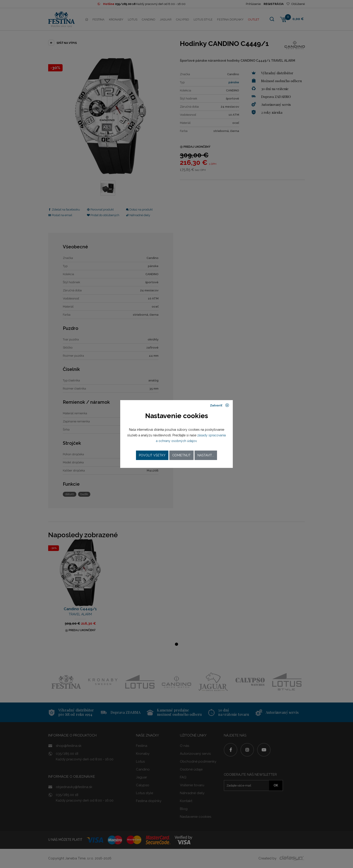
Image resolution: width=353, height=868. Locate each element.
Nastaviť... (206, 455)
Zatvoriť (220, 405)
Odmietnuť (181, 455)
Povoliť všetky (152, 455)
